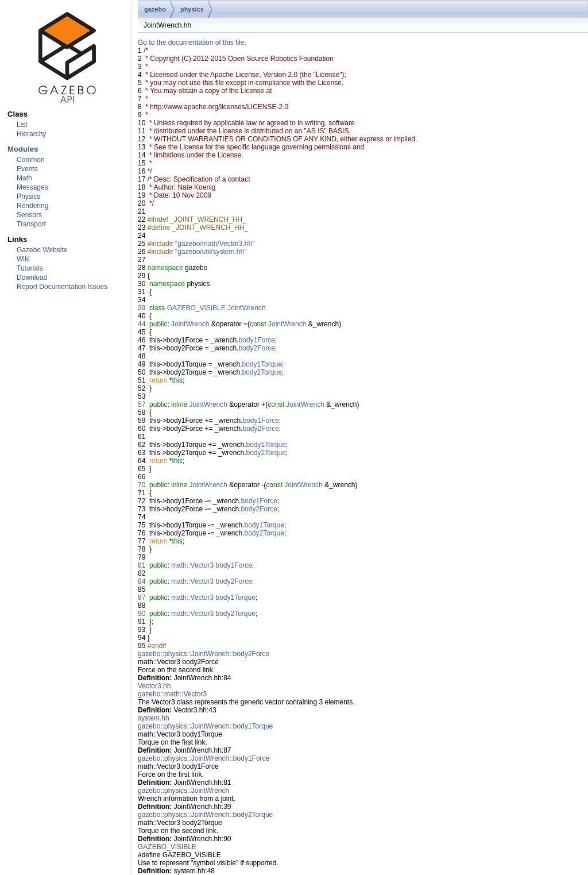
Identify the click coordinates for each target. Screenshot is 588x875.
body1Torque (262, 364)
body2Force (256, 348)
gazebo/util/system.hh (211, 252)
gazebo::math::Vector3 (172, 694)
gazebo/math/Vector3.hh (215, 244)
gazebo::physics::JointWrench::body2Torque (205, 815)
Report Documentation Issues (62, 287)
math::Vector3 (192, 565)
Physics (28, 196)
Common (31, 160)
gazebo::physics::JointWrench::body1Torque (205, 726)
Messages (32, 187)
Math (24, 178)
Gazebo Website (42, 250)
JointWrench (246, 308)
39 (142, 308)
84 (142, 581)
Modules (23, 149)
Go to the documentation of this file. (192, 43)
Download (32, 277)
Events (27, 169)
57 (142, 404)
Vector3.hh (154, 686)
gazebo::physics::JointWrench (183, 791)
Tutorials (30, 268)
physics (192, 9)
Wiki (23, 259)
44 (142, 324)
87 (142, 598)
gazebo (155, 9)
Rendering (32, 206)
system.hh (154, 718)
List (22, 125)
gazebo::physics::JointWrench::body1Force (204, 758)
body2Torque (262, 372)
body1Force (256, 340)
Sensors (29, 215)
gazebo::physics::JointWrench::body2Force (204, 654)
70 (142, 485)
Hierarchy (31, 134)
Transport (31, 224)
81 (142, 565)
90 (142, 614)
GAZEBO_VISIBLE (196, 308)
